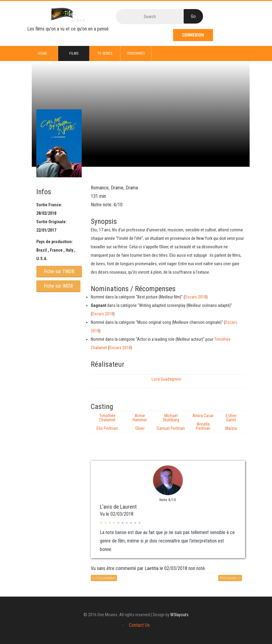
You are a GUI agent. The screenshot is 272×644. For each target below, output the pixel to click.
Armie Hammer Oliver (140, 422)
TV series (105, 53)
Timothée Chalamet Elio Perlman (107, 422)
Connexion (193, 35)
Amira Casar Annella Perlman (203, 422)
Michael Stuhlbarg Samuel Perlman (171, 422)
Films (74, 53)
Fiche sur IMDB (58, 286)
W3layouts (179, 615)
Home (43, 53)
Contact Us (139, 625)
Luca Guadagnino (166, 379)
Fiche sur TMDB (59, 271)
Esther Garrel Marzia (231, 422)
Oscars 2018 (196, 297)
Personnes (136, 53)
